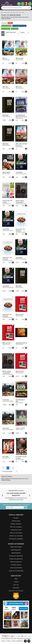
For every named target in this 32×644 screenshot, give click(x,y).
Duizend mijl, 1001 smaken (7, 201)
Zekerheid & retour (16, 530)
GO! (25, 507)
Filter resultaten (6, 26)
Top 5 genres (15, 29)
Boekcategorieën (16, 550)
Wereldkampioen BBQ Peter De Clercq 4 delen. (21, 116)
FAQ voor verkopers (16, 527)
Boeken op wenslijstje (16, 536)
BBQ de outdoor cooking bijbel (20, 201)
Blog (16, 579)
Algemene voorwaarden (24, 639)
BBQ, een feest (20, 314)
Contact (16, 582)
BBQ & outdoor (7, 172)
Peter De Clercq (6, 60)
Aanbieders (20, 641)
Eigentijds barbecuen (21, 343)
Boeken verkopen (16, 524)
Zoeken (14, 641)
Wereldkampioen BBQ (20, 401)
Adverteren (16, 588)
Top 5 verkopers (6, 29)
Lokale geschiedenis (16, 568)
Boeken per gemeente (16, 559)
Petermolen (6, 400)
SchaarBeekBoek (21, 498)
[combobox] (12, 34)
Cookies (9, 641)
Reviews (16, 518)
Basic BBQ (5, 457)
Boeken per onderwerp (16, 556)
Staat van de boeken (16, 533)
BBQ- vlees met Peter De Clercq (21, 145)
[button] (2, 496)
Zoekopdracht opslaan (19, 26)
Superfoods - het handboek (20, 230)
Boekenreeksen (16, 553)
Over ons (16, 585)
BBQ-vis (5, 58)
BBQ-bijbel (6, 115)
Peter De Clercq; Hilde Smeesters (21, 204)
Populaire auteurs (16, 565)
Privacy (3, 641)
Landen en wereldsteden (16, 571)
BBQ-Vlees (19, 87)
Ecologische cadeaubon (16, 539)
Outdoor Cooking (20, 428)
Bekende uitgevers (16, 562)
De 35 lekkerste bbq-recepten (21, 457)
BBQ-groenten (20, 58)
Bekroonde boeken (16, 547)
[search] (29, 8)
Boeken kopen (16, 521)
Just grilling (19, 172)
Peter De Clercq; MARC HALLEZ (8, 401)
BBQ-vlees (5, 87)
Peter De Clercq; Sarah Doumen (21, 174)
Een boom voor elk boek (16, 591)
